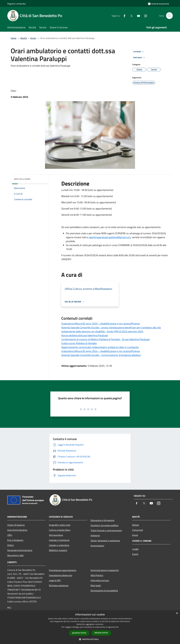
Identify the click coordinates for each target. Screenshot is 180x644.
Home (13, 38)
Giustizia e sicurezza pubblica (104, 525)
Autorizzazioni (97, 546)
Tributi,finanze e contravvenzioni (106, 530)
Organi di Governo (16, 525)
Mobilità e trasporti (58, 550)
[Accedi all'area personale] (158, 4)
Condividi (139, 52)
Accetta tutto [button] (79, 633)
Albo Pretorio (97, 575)
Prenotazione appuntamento (63, 570)
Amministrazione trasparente (105, 570)
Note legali (96, 585)
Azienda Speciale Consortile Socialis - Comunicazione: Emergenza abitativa (101, 355)
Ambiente (95, 535)
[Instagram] (144, 16)
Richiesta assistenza (59, 585)
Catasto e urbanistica (59, 545)
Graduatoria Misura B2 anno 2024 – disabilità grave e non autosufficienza (101, 351)
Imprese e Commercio (59, 540)
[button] (90, 639)
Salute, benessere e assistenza (105, 541)
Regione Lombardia (16, 4)
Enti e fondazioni (15, 540)
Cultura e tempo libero (60, 530)
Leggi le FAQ (55, 580)
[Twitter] (130, 16)
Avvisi (33, 38)
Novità (24, 38)
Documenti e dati (15, 555)
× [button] (177, 613)
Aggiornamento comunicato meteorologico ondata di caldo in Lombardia (100, 347)
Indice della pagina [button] (22, 179)
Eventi (135, 554)
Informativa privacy (100, 580)
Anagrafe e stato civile (60, 525)
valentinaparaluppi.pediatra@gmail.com (110, 237)
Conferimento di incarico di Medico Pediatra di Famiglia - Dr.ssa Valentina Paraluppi (105, 339)
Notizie (136, 525)
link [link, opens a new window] (117, 627)
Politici (11, 545)
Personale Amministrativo (20, 550)
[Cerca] (169, 16)
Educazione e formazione (102, 520)
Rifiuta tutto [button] (101, 633)
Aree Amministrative (17, 530)
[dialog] (90, 627)
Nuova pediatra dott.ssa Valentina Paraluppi (85, 335)
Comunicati (138, 530)
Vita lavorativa (56, 535)
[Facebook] (123, 16)
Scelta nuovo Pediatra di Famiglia (79, 343)
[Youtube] (137, 16)
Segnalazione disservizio (61, 575)
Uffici (10, 535)
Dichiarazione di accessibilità (104, 591)
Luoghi (135, 549)
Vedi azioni (139, 58)
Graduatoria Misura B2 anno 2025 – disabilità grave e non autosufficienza (101, 324)
